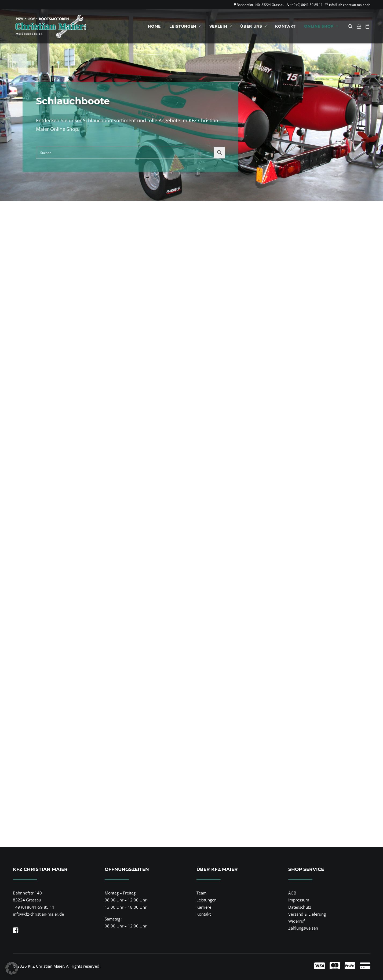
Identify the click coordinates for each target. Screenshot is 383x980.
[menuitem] (154, 26)
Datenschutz (300, 907)
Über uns (253, 26)
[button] (351, 26)
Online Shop (321, 26)
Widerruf (296, 921)
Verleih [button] (220, 26)
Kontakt (285, 26)
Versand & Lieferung (307, 914)
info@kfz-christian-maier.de (350, 5)
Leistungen (185, 26)
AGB (292, 893)
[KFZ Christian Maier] (50, 26)
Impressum (299, 900)
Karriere (204, 907)
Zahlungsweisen (303, 928)
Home (154, 26)
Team (202, 893)
